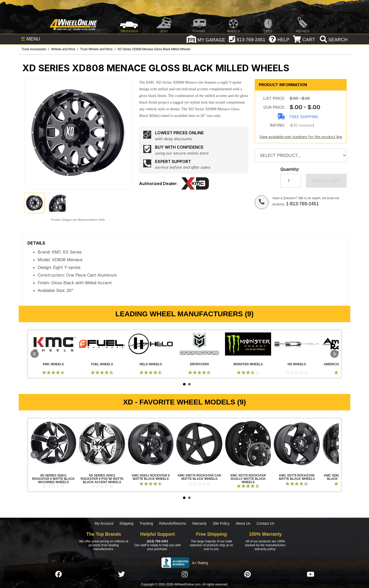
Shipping (126, 523)
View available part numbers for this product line (301, 137)
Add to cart (326, 181)
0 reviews (304, 125)
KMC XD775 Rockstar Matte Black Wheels (297, 444)
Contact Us (265, 523)
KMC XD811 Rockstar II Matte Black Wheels (151, 444)
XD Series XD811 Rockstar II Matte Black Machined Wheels (53, 444)
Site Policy (221, 523)
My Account (104, 523)
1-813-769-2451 (302, 204)
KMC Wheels (53, 344)
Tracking (146, 523)
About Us (243, 523)
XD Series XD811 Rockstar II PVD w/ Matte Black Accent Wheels (102, 444)
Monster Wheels (248, 344)
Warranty (199, 523)
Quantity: (290, 169)
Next (334, 354)
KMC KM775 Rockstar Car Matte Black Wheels (199, 444)
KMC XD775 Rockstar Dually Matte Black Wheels (248, 444)
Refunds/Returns (173, 523)
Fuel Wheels (102, 344)
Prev (35, 354)
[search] (333, 40)
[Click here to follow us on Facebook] (58, 574)
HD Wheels (297, 344)
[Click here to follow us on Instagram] (184, 574)
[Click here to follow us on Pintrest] (248, 574)
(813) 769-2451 (157, 541)
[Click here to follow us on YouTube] (311, 574)
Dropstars (199, 344)
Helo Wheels (151, 344)
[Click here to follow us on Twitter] (121, 574)
